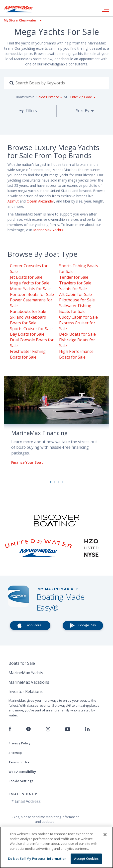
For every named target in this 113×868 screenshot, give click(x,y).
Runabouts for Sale (28, 311)
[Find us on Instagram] (48, 729)
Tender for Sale (74, 277)
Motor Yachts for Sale (30, 289)
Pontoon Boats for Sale (32, 294)
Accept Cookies (86, 859)
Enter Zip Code (81, 97)
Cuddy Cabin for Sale (78, 317)
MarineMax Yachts (48, 230)
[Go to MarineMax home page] (22, 9)
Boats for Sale (22, 663)
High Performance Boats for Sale (76, 354)
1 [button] (51, 482)
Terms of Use (19, 762)
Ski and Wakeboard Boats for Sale (28, 320)
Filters (31, 111)
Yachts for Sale (73, 289)
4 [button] (63, 482)
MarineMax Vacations (29, 682)
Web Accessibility (22, 772)
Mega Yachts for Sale (30, 283)
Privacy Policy (19, 743)
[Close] (105, 835)
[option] (56, 425)
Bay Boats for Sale (27, 334)
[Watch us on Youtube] (68, 729)
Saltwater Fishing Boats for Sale (75, 309)
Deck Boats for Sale (77, 334)
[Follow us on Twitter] (28, 729)
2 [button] (55, 482)
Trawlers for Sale (75, 283)
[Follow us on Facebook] (10, 729)
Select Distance (48, 97)
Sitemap (15, 753)
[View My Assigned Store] (21, 20)
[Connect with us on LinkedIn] (87, 729)
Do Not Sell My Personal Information (37, 859)
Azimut (13, 201)
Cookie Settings (21, 781)
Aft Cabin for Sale (75, 294)
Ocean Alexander (40, 201)
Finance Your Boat (27, 462)
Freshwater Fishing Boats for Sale (28, 354)
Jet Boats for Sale (26, 277)
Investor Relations (26, 691)
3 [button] (59, 482)
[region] (56, 847)
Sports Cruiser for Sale (31, 329)
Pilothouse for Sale (77, 300)
